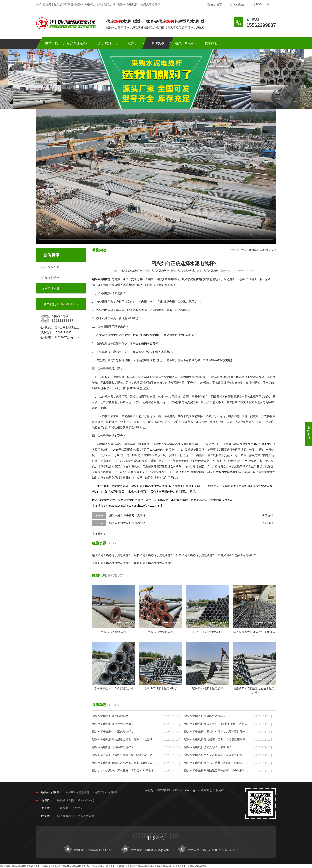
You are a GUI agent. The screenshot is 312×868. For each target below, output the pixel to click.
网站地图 (237, 4)
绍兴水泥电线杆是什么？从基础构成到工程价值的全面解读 (216, 763)
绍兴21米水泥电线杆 (128, 866)
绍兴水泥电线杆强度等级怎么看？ (113, 724)
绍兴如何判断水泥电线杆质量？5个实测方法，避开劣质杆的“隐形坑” (124, 755)
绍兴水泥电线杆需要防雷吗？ (110, 716)
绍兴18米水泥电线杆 (110, 866)
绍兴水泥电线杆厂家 (131, 271)
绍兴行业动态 (50, 278)
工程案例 (131, 43)
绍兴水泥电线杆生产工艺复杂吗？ (113, 732)
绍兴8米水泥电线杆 (78, 792)
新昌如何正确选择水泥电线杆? (195, 555)
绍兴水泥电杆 (211, 271)
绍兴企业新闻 (50, 267)
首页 (244, 250)
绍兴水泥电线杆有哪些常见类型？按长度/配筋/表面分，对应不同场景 (124, 763)
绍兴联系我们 (66, 816)
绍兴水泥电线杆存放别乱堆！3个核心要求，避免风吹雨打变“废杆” (216, 724)
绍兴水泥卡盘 (169, 866)
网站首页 (52, 43)
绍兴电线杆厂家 (186, 271)
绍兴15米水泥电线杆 (91, 866)
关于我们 (105, 43)
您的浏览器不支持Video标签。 (156, 176)
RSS (257, 4)
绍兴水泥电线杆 (78, 43)
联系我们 (211, 43)
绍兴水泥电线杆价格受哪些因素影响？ (208, 747)
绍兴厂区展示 (184, 43)
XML (269, 4)
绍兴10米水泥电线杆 (106, 792)
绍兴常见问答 (50, 288)
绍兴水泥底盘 (144, 866)
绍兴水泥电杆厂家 (198, 866)
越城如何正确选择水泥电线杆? (111, 555)
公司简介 (63, 808)
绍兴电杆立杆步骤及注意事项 (127, 516)
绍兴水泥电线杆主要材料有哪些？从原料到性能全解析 (216, 732)
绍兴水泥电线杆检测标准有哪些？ (113, 747)
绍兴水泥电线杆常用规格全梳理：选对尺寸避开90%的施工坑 (124, 739)
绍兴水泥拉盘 (156, 866)
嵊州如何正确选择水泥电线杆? (153, 563)
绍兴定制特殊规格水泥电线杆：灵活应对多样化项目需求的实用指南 (124, 771)
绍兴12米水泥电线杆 (72, 866)
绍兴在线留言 (86, 816)
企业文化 (78, 808)
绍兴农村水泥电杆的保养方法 (127, 523)
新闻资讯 (158, 43)
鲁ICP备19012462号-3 (170, 790)
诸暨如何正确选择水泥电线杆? (237, 555)
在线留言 (214, 4)
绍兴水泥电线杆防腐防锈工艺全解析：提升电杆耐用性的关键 (216, 771)
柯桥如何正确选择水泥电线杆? (153, 555)
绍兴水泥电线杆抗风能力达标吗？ (205, 716)
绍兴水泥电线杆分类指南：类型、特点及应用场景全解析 (216, 739)
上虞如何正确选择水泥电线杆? (111, 563)
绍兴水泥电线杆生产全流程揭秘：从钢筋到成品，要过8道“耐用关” (216, 755)
